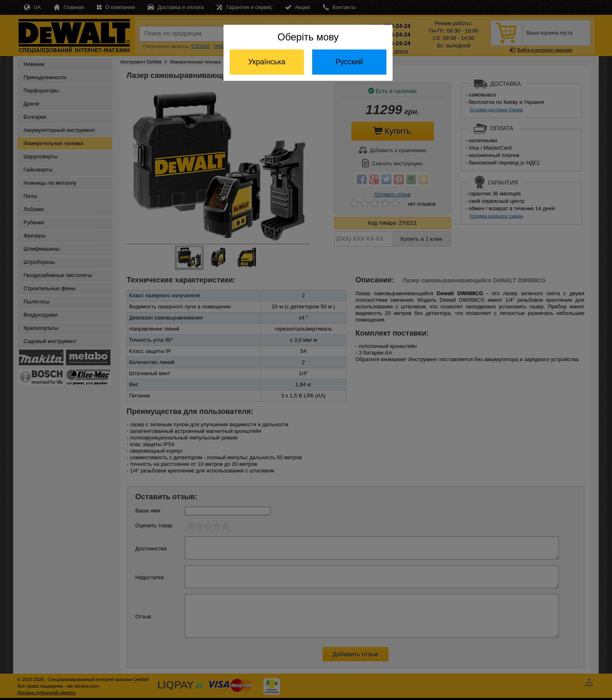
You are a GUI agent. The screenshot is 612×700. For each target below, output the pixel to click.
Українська (267, 62)
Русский (350, 62)
